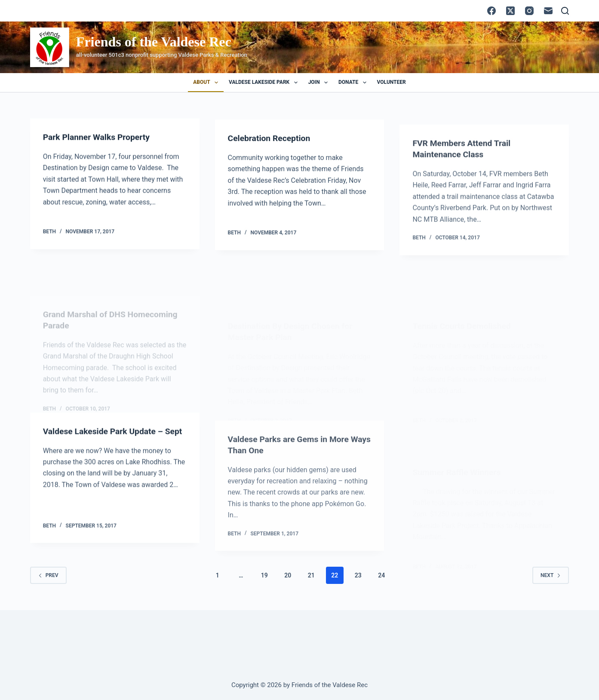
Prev (48, 575)
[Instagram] (529, 11)
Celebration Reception (271, 143)
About (207, 83)
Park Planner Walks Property (98, 138)
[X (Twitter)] (510, 11)
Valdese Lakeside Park (265, 83)
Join (320, 83)
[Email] (548, 11)
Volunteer (392, 82)
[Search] (565, 11)
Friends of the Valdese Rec (154, 42)
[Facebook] (491, 11)
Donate (354, 83)
